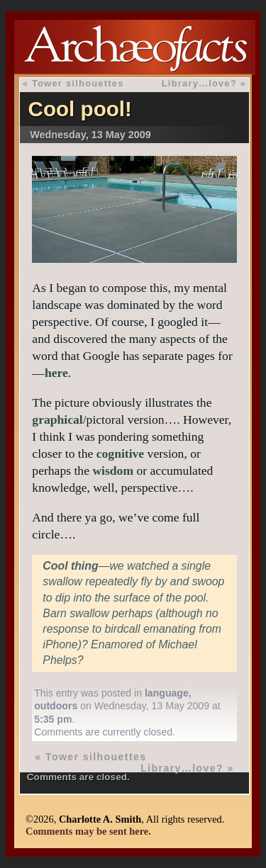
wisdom (113, 470)
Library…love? (199, 83)
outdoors (56, 706)
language (167, 693)
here (56, 373)
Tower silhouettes (78, 83)
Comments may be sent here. (88, 831)
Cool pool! (80, 109)
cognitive (120, 453)
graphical (57, 419)
